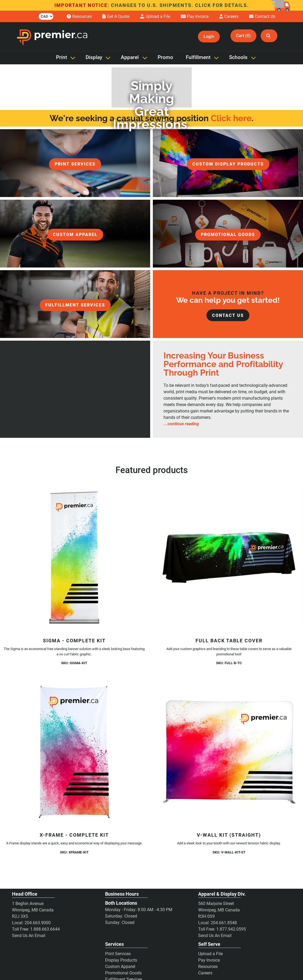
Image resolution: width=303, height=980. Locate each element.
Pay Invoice (209, 960)
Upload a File (210, 954)
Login (209, 36)
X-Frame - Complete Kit (74, 835)
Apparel (130, 57)
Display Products (121, 960)
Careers (205, 973)
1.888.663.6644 (45, 929)
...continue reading (181, 424)
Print (61, 57)
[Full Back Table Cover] (229, 557)
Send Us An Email (29, 936)
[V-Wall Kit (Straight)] (229, 752)
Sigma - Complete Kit (74, 641)
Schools (238, 57)
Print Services (118, 954)
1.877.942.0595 (231, 929)
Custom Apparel (120, 967)
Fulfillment (198, 57)
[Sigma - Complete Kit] (74, 557)
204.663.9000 (38, 923)
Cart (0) (243, 36)
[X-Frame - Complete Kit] (74, 752)
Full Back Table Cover (229, 641)
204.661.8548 (224, 923)
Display (94, 57)
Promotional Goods (123, 973)
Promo (165, 57)
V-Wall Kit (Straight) (229, 835)
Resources (208, 967)
